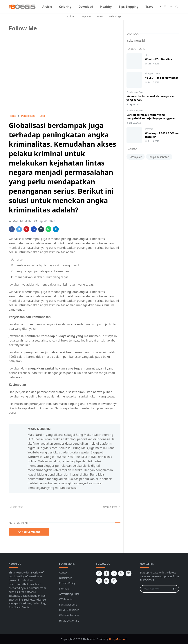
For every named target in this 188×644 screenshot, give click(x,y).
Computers (85, 16)
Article (70, 16)
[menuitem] (47, 7)
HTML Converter (69, 610)
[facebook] (160, 7)
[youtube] (129, 573)
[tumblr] (106, 573)
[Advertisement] (36, 85)
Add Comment (29, 532)
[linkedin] (114, 573)
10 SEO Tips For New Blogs (162, 78)
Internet (149, 129)
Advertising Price (69, 594)
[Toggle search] (177, 7)
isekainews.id (136, 41)
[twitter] (106, 581)
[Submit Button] (175, 589)
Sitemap (64, 588)
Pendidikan (132, 92)
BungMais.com (118, 639)
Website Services (69, 615)
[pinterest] (121, 573)
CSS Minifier (66, 599)
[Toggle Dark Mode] (171, 7)
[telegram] (99, 573)
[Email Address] (156, 589)
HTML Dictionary (69, 621)
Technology (115, 16)
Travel (100, 16)
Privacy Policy (67, 583)
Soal (141, 92)
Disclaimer (65, 578)
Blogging (150, 74)
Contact (64, 572)
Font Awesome (68, 605)
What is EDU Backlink (159, 59)
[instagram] (165, 7)
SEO (147, 55)
